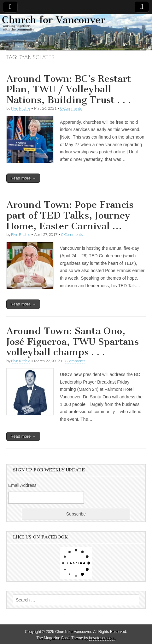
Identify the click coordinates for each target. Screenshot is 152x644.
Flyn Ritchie (21, 108)
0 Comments (71, 108)
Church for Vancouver (73, 632)
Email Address (22, 485)
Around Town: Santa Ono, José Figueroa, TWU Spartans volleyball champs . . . (73, 342)
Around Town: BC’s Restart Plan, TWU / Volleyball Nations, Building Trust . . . (69, 89)
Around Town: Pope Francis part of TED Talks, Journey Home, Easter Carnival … (70, 215)
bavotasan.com (102, 638)
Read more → (23, 178)
